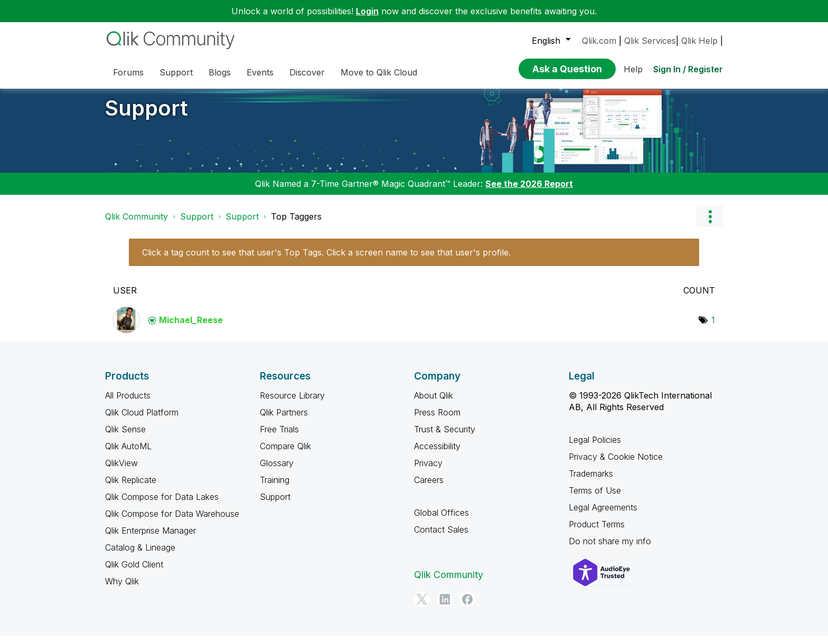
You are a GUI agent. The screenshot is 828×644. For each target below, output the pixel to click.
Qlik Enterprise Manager (150, 538)
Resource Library (292, 403)
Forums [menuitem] (128, 72)
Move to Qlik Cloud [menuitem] (379, 72)
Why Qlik (122, 589)
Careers (429, 488)
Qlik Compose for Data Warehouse (172, 522)
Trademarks (591, 481)
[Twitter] (422, 607)
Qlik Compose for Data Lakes (162, 505)
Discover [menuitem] (307, 72)
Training (275, 488)
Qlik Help (699, 41)
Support (147, 116)
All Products (128, 403)
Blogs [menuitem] (220, 72)
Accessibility (437, 454)
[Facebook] (467, 607)
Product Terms (597, 532)
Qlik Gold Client (134, 572)
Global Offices (441, 520)
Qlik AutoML (128, 454)
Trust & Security (445, 437)
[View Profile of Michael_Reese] (191, 328)
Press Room (437, 420)
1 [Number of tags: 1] (713, 328)
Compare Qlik (285, 454)
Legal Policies (595, 448)
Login (367, 11)
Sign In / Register (688, 69)
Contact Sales (441, 537)
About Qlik (434, 403)
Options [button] (710, 224)
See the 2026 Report (529, 192)
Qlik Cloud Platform (142, 420)
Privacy (428, 471)
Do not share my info (610, 549)
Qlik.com (599, 41)
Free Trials (279, 437)
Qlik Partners (284, 420)
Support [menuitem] (176, 72)
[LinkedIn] (445, 607)
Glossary (277, 471)
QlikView (121, 471)
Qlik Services (650, 41)
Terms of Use (595, 498)
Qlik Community (137, 224)
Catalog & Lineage (140, 555)
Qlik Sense (125, 437)
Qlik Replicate (131, 488)
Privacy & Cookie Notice (616, 465)
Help (633, 69)
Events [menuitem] (260, 72)
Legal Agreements (603, 515)
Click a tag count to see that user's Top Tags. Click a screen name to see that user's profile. (326, 260)
